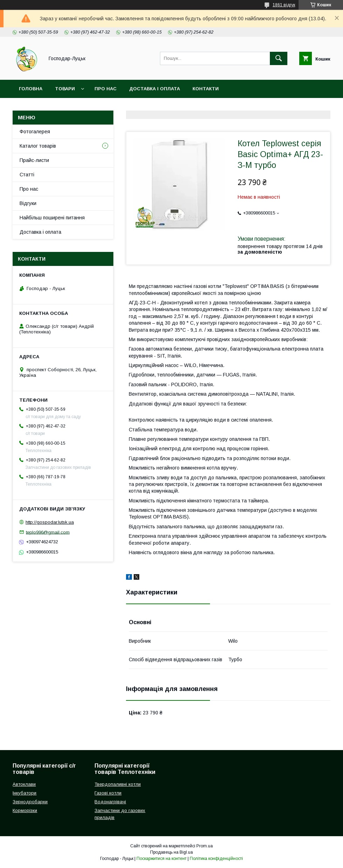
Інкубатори (24, 793)
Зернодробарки (30, 802)
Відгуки (28, 203)
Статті (27, 175)
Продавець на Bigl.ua (171, 852)
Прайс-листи (34, 160)
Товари (65, 89)
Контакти (206, 89)
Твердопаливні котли (118, 784)
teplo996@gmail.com (48, 532)
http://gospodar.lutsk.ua (50, 522)
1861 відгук (284, 5)
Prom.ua (205, 846)
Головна (31, 89)
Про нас (106, 89)
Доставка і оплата (155, 89)
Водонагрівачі (110, 802)
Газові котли (108, 793)
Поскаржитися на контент (162, 859)
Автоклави (24, 784)
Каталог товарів (38, 146)
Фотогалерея (35, 132)
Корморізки (25, 810)
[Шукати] (279, 58)
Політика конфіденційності (216, 859)
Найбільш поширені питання (52, 218)
